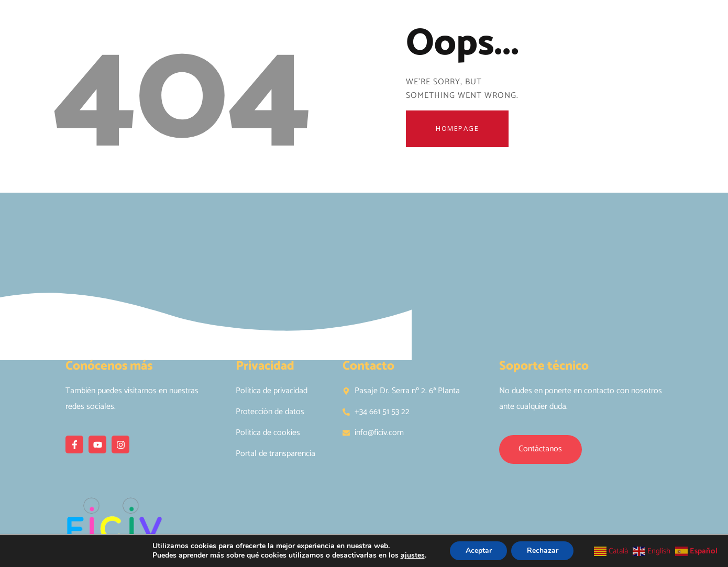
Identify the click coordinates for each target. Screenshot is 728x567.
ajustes (412, 555)
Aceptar (478, 551)
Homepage (458, 129)
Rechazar (543, 551)
